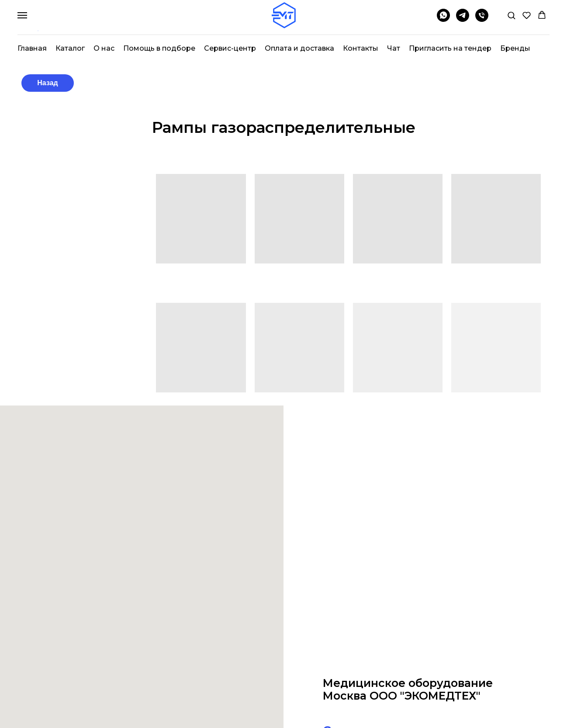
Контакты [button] (361, 48)
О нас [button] (104, 48)
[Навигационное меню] (22, 15)
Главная (32, 48)
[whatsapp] (443, 19)
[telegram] (463, 19)
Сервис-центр (230, 48)
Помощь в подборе (159, 48)
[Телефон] (482, 19)
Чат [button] (394, 48)
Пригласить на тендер (450, 48)
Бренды (515, 48)
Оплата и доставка (299, 48)
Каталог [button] (70, 48)
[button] (511, 15)
